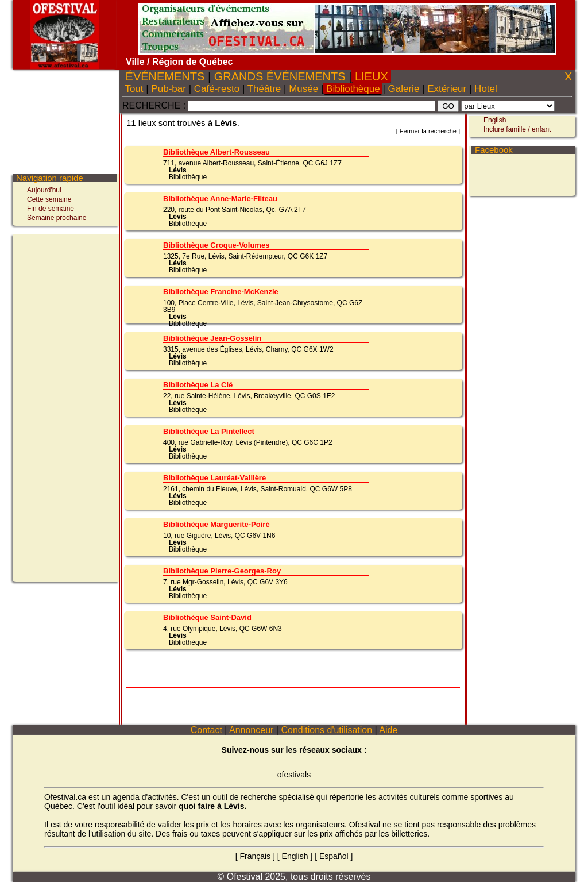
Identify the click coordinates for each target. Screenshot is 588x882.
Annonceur (251, 730)
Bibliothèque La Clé (198, 385)
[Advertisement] (61, 407)
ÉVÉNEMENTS (165, 76)
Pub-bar (169, 89)
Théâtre (264, 89)
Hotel (486, 89)
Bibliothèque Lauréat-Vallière (214, 478)
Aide (389, 730)
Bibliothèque (353, 89)
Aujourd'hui (44, 190)
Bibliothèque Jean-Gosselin (212, 338)
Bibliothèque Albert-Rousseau (216, 152)
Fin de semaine (51, 209)
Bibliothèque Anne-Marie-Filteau (220, 199)
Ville (135, 62)
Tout (134, 89)
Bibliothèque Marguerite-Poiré (216, 524)
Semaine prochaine (57, 218)
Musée (303, 89)
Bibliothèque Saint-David (207, 617)
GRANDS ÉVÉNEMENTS (280, 76)
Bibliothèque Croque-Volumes (216, 245)
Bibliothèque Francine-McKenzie (221, 292)
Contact (206, 730)
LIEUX (371, 76)
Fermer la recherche (428, 131)
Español (334, 856)
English (495, 120)
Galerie (404, 89)
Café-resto (217, 89)
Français (255, 856)
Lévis (178, 170)
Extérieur (446, 89)
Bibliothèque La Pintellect (209, 431)
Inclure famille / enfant (517, 129)
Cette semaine (49, 199)
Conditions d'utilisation (327, 730)
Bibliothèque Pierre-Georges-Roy (222, 571)
